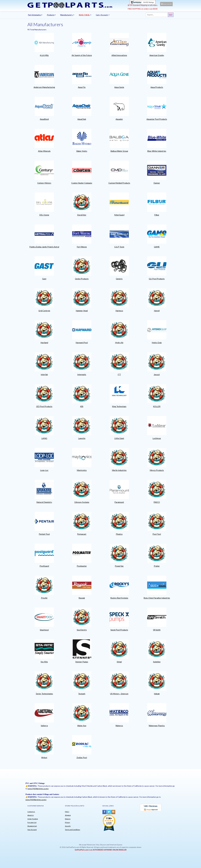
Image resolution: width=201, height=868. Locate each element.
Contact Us (31, 812)
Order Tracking (33, 819)
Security (68, 826)
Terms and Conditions (73, 830)
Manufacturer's (67, 15)
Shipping (68, 815)
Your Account (32, 830)
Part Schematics (35, 15)
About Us (31, 815)
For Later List (32, 822)
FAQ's (67, 812)
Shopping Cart (32, 826)
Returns (68, 819)
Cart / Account (103, 15)
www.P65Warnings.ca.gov (38, 789)
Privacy (67, 822)
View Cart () (166, 4)
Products (51, 15)
